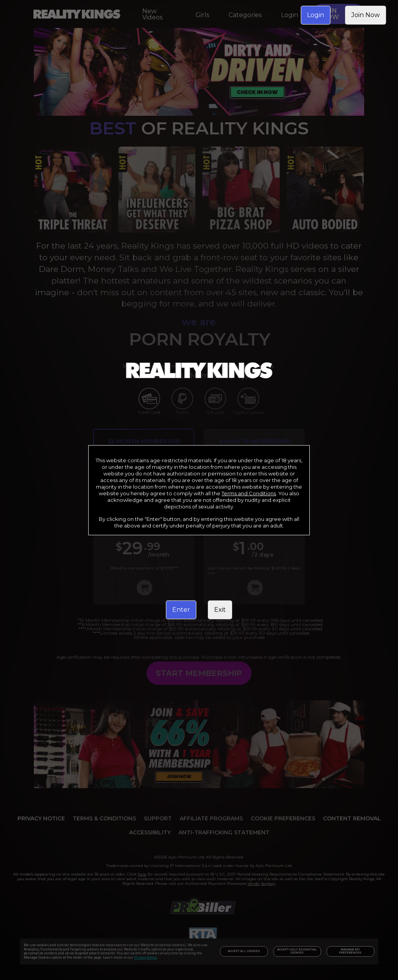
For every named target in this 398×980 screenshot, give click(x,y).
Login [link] (316, 15)
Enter (181, 610)
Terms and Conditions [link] (249, 493)
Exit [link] (220, 610)
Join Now (366, 15)
